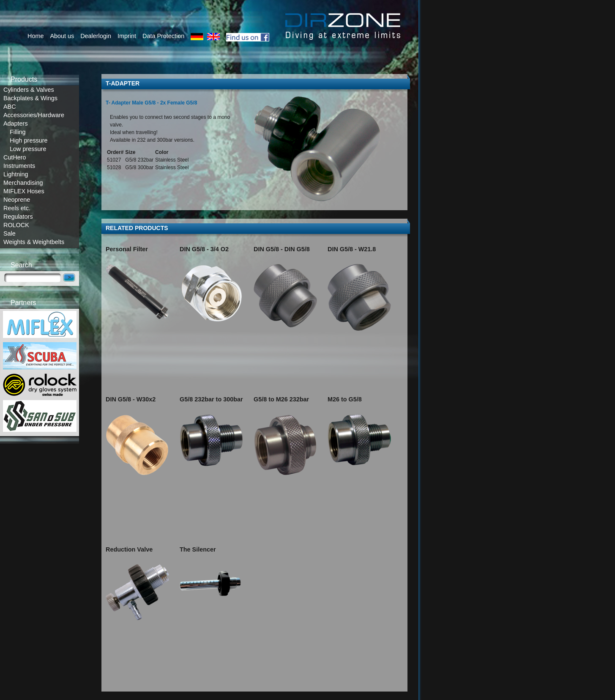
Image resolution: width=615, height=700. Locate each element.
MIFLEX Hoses (24, 191)
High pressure (29, 140)
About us (62, 36)
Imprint (127, 36)
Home (36, 36)
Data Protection (163, 36)
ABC (10, 107)
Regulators (18, 217)
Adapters (16, 124)
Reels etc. (17, 208)
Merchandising (23, 183)
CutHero (15, 157)
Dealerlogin (96, 36)
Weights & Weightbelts (34, 242)
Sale (10, 233)
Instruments (19, 166)
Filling (18, 132)
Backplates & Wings (30, 98)
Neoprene (17, 200)
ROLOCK (16, 225)
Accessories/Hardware (34, 115)
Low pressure (28, 149)
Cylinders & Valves (29, 90)
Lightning (16, 174)
